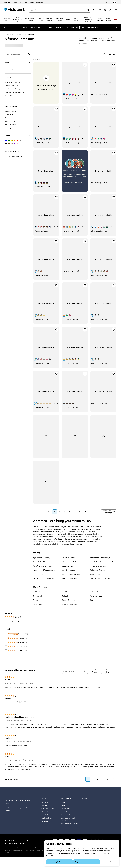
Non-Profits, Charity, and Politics (102, 532)
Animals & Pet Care (41, 532)
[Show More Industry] (9, 99)
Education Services (69, 528)
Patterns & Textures (97, 562)
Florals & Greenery (40, 574)
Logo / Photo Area (12, 151)
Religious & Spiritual (98, 540)
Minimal (65, 566)
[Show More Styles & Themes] (9, 128)
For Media (65, 784)
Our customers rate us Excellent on (94, 773)
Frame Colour (10, 70)
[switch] (113, 2)
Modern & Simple (68, 570)
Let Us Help (50, 772)
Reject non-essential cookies (86, 862)
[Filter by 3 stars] (6, 612)
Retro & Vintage (96, 566)
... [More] (13, 34)
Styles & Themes (11, 106)
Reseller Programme (45, 790)
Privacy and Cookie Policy (27, 827)
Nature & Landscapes (70, 574)
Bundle (7, 62)
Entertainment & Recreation (72, 532)
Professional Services (98, 536)
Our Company (69, 772)
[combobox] (58, 10)
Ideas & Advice (47, 786)
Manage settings (108, 862)
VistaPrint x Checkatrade (66, 797)
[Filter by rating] (96, 641)
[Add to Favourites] (85, 65)
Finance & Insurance (69, 536)
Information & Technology (100, 528)
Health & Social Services (71, 544)
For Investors (66, 781)
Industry (8, 77)
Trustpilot (84, 771)
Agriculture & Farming (42, 528)
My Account (45, 774)
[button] (48, 482)
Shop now (94, 27)
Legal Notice (22, 830)
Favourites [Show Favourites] (109, 54)
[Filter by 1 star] (6, 621)
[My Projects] (100, 10)
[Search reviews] (73, 641)
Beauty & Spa (38, 544)
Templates (31, 34)
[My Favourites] (105, 10)
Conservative (38, 566)
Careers (64, 778)
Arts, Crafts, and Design (42, 536)
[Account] (110, 10)
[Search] (88, 10)
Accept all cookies (59, 862)
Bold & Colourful (40, 562)
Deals (115, 19)
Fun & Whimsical (68, 562)
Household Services (69, 548)
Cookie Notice (52, 856)
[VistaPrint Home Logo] (14, 10)
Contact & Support (45, 782)
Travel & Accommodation (100, 548)
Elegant (36, 570)
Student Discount (47, 795)
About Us (64, 774)
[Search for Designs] (29, 54)
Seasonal (93, 570)
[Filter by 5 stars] (6, 604)
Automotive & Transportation (45, 540)
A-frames (20, 34)
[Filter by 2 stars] (6, 617)
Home (7, 34)
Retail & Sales (95, 544)
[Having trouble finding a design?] (75, 162)
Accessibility (46, 798)
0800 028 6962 (9, 827)
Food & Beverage (68, 540)
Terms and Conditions (11, 830)
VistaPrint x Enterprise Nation (67, 791)
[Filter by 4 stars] (6, 608)
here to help (17, 781)
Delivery (44, 778)
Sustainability (66, 787)
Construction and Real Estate (45, 548)
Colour (7, 135)
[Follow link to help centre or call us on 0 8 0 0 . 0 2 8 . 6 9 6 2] (94, 10)
